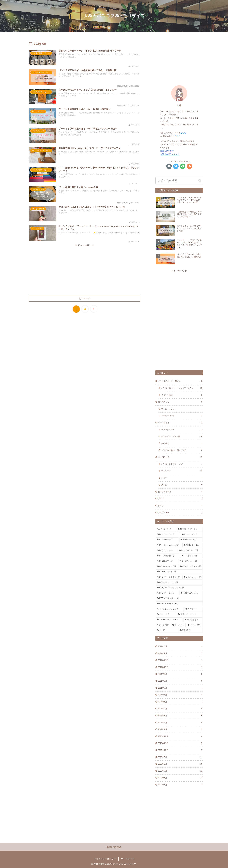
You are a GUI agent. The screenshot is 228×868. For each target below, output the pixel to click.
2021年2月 (180, 723)
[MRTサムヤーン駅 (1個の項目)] (191, 593)
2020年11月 (180, 743)
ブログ (180, 499)
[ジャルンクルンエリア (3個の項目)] (170, 609)
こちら (183, 133)
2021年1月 (180, 730)
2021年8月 (180, 681)
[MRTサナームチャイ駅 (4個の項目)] (169, 545)
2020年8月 (180, 764)
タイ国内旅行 (180, 457)
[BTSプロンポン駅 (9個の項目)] (168, 556)
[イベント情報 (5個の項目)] (194, 625)
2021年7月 (180, 688)
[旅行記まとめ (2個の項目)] (193, 620)
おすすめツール (180, 492)
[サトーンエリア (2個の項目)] (192, 534)
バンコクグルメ (182, 430)
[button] (200, 181)
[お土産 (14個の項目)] (167, 630)
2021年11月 (180, 660)
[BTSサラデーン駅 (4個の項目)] (193, 577)
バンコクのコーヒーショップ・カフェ (182, 388)
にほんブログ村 (167, 151)
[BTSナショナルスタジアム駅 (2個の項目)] (179, 588)
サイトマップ (127, 859)
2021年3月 (180, 716)
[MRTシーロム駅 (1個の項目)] (191, 540)
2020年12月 (180, 737)
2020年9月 (180, 757)
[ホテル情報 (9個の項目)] (163, 625)
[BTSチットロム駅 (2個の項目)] (168, 534)
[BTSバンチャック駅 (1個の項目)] (167, 567)
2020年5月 (180, 785)
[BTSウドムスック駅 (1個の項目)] (179, 572)
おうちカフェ (180, 402)
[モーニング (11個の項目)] (166, 614)
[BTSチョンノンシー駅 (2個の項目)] (179, 583)
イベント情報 (182, 395)
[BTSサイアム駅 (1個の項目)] (166, 550)
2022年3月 (180, 647)
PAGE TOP (114, 847)
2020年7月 (180, 771)
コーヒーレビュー (182, 409)
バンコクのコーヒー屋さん (180, 381)
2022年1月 (180, 654)
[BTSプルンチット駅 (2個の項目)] (190, 550)
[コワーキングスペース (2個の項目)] (169, 620)
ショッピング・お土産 (182, 437)
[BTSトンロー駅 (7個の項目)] (192, 556)
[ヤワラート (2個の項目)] (194, 609)
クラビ (182, 485)
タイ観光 (182, 444)
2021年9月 (180, 674)
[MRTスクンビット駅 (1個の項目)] (190, 529)
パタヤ (182, 478)
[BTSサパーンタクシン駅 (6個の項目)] (169, 577)
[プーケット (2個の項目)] (178, 625)
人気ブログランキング (170, 154)
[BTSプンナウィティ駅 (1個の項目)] (191, 567)
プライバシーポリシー (105, 859)
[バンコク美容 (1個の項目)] (166, 529)
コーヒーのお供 (182, 416)
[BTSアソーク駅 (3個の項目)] (167, 540)
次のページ (85, 298)
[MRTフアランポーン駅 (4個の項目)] (179, 598)
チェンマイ (182, 471)
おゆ (179, 105)
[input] (179, 181)
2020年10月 (180, 750)
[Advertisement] (84, 270)
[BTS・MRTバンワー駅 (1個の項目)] (179, 604)
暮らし (180, 506)
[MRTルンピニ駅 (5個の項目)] (193, 545)
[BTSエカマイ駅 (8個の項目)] (167, 561)
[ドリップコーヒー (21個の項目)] (190, 614)
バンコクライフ (180, 423)
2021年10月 (180, 667)
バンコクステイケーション (182, 464)
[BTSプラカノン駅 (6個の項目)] (191, 561)
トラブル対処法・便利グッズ (182, 450)
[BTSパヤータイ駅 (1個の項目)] (167, 593)
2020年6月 (180, 778)
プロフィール (180, 513)
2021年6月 (180, 695)
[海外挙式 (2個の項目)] (191, 630)
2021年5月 (180, 702)
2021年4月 (180, 709)
